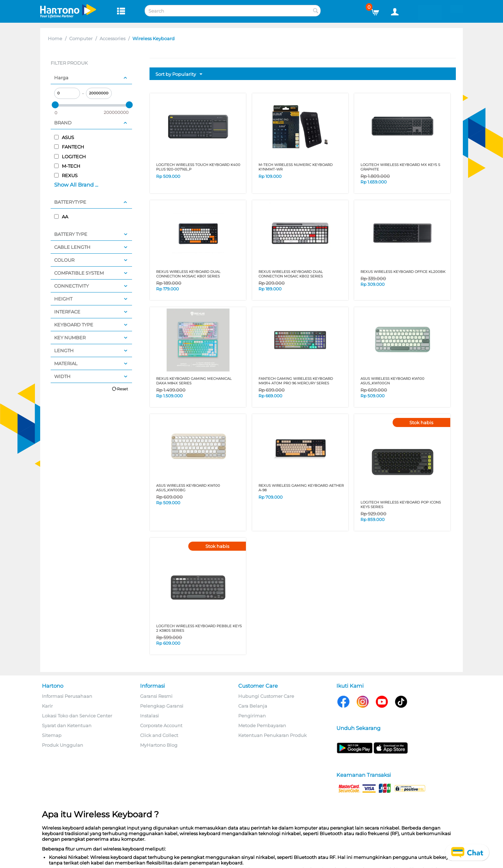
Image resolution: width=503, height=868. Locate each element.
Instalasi (150, 716)
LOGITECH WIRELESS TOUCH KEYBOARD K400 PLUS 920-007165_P (198, 167)
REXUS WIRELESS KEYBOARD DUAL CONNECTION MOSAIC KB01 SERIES (188, 274)
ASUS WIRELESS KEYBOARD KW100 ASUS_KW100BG (188, 488)
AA (61, 217)
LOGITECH (70, 157)
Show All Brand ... (76, 185)
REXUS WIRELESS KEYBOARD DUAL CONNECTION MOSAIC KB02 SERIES (291, 274)
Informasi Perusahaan (67, 696)
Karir (47, 706)
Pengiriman (252, 716)
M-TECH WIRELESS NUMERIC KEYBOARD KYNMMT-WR (296, 167)
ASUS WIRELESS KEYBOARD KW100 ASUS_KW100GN (392, 381)
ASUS (64, 137)
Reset (122, 389)
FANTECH (69, 147)
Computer (81, 38)
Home (55, 38)
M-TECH (67, 166)
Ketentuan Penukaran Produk (272, 735)
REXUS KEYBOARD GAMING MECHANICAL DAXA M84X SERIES (194, 381)
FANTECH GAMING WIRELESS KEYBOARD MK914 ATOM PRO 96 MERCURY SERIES (296, 381)
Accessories (112, 38)
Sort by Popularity (179, 74)
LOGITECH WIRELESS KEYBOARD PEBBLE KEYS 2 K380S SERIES (199, 628)
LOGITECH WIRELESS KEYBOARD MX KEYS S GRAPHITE (400, 167)
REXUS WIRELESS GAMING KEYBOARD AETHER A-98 (301, 488)
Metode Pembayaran (262, 725)
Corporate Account (161, 725)
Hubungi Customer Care (266, 696)
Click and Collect (159, 735)
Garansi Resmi (156, 696)
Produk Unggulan (63, 745)
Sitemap (52, 735)
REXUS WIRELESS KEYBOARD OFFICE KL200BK (403, 272)
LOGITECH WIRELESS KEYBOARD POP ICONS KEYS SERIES (401, 505)
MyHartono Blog (159, 745)
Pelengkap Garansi (162, 706)
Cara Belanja (253, 706)
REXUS (66, 175)
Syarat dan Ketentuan (67, 725)
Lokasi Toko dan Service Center (77, 716)
